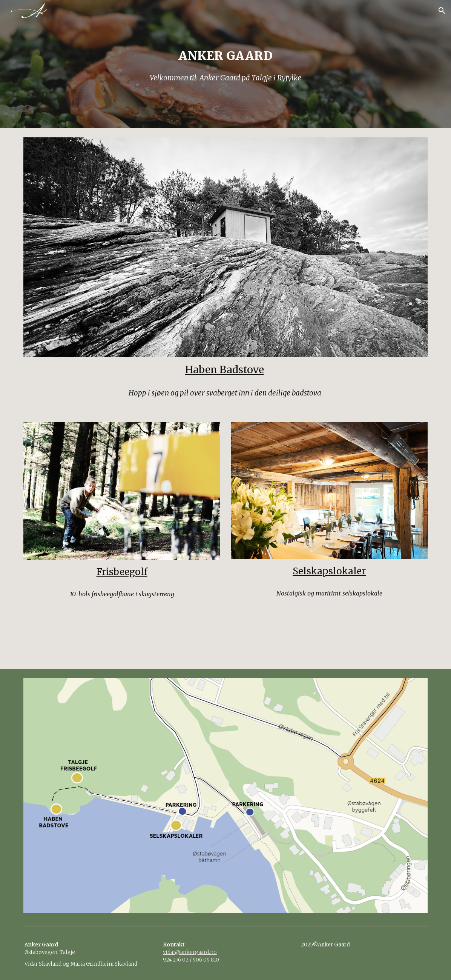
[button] (442, 11)
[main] (225, 64)
